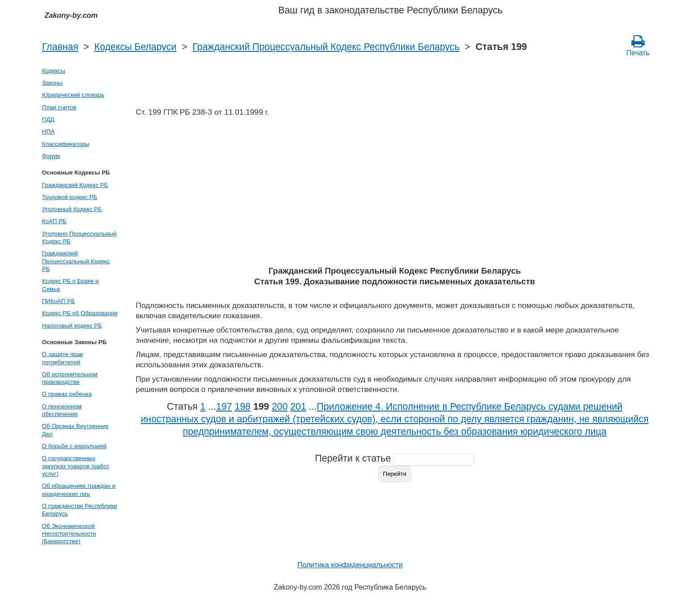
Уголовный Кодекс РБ (72, 209)
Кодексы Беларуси (135, 47)
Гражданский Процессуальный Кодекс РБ (76, 261)
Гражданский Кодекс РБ (75, 185)
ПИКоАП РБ (58, 301)
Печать (638, 46)
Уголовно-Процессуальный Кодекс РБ (79, 237)
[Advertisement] (395, 194)
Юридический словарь (73, 95)
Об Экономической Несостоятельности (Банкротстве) (69, 534)
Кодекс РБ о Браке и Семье (70, 285)
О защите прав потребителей (62, 358)
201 (298, 407)
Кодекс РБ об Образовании (80, 313)
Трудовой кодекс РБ (70, 197)
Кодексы (54, 71)
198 (243, 407)
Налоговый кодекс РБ (72, 326)
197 (224, 407)
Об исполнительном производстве (70, 378)
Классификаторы (66, 144)
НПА (48, 131)
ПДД (48, 119)
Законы (52, 83)
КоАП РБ (54, 221)
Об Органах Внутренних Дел (75, 430)
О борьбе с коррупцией (74, 446)
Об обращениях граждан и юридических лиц (79, 490)
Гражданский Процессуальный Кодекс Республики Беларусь (326, 47)
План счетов (59, 107)
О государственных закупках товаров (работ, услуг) (76, 466)
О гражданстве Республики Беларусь (79, 510)
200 (280, 407)
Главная (60, 47)
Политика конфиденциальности (350, 565)
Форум (51, 156)
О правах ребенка (67, 394)
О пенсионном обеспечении (62, 410)
